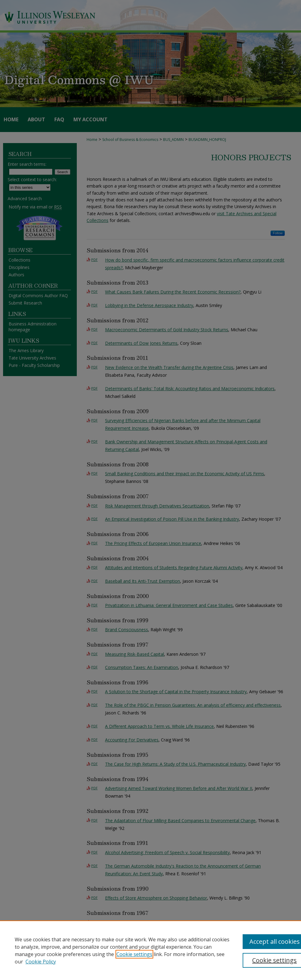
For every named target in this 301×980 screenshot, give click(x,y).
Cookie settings (134, 954)
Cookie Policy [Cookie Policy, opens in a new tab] (41, 962)
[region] (150, 950)
